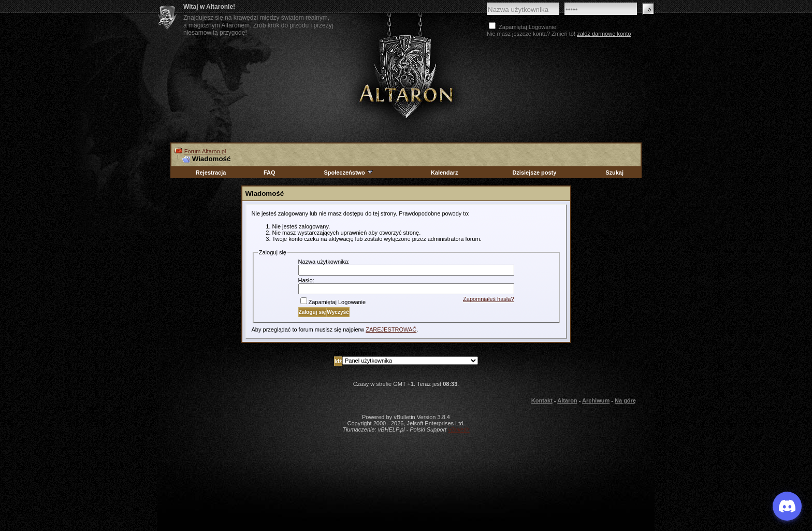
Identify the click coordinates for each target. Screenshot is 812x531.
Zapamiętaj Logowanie (333, 302)
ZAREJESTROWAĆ (391, 329)
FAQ (270, 173)
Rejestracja (211, 173)
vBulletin (459, 429)
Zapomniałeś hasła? (488, 299)
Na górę (625, 400)
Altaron (406, 76)
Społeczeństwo (349, 173)
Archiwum (596, 400)
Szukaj (614, 173)
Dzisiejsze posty (534, 173)
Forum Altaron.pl (205, 151)
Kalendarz (445, 173)
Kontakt (542, 400)
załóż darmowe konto (604, 34)
